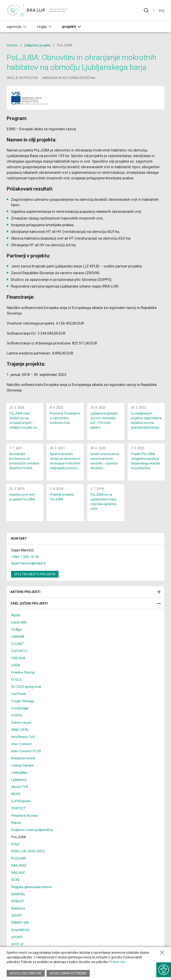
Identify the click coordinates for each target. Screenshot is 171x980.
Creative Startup (24, 676)
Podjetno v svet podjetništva (33, 833)
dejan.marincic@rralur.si (29, 567)
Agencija (17, 27)
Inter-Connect (22, 747)
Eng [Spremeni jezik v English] (161, 10)
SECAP (17, 919)
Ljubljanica (19, 783)
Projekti (72, 27)
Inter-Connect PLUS (27, 755)
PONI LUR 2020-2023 (28, 855)
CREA (15, 669)
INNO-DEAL (20, 733)
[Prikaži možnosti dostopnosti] (163, 969)
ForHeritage (20, 712)
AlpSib (16, 619)
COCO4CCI (20, 655)
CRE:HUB (18, 662)
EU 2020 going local (27, 690)
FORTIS (17, 719)
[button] (25, 27)
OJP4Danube (21, 805)
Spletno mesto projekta (35, 578)
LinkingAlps (20, 776)
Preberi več (117, 962)
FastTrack (19, 697)
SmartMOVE (21, 933)
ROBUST (18, 904)
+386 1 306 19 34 (25, 560)
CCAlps (17, 633)
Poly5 (16, 847)
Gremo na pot (21, 726)
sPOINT (17, 940)
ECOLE (16, 683)
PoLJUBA (19, 840)
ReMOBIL (19, 897)
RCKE (15, 883)
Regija (45, 27)
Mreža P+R (20, 790)
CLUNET (18, 647)
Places (17, 826)
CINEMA (18, 640)
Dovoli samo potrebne (69, 973)
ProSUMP (19, 862)
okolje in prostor (22, 78)
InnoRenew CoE (23, 740)
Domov (12, 45)
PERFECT (19, 812)
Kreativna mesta (24, 762)
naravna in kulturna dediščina (69, 78)
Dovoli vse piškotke (26, 973)
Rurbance (18, 912)
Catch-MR (19, 626)
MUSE (16, 797)
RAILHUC (18, 876)
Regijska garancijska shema (33, 890)
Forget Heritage (23, 705)
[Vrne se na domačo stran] (38, 10)
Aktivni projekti (85, 596)
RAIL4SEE (19, 869)
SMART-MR (20, 926)
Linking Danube (23, 769)
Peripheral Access (25, 819)
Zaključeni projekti (38, 45)
